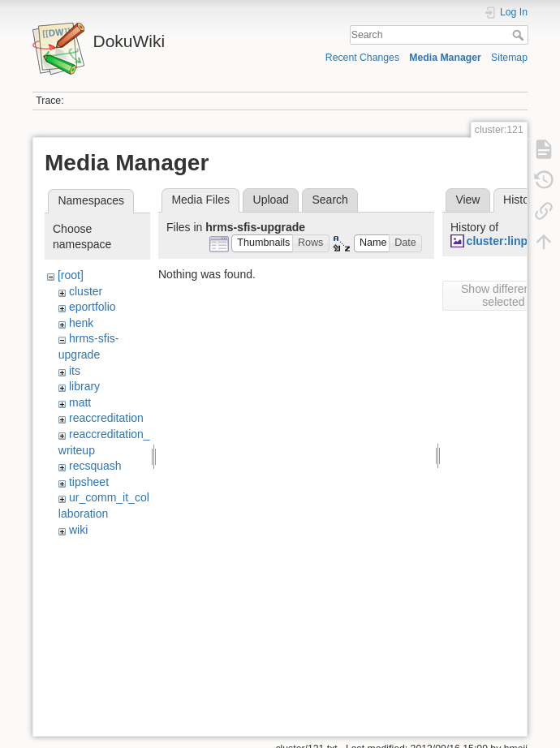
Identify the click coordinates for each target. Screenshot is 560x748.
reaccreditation (106, 418)
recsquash (95, 466)
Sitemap (509, 58)
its (75, 371)
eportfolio (93, 307)
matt (80, 402)
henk (81, 323)
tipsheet (89, 482)
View (467, 200)
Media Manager (445, 58)
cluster (86, 291)
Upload (271, 200)
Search (520, 35)
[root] (71, 275)
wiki (78, 530)
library (84, 386)
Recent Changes (362, 58)
